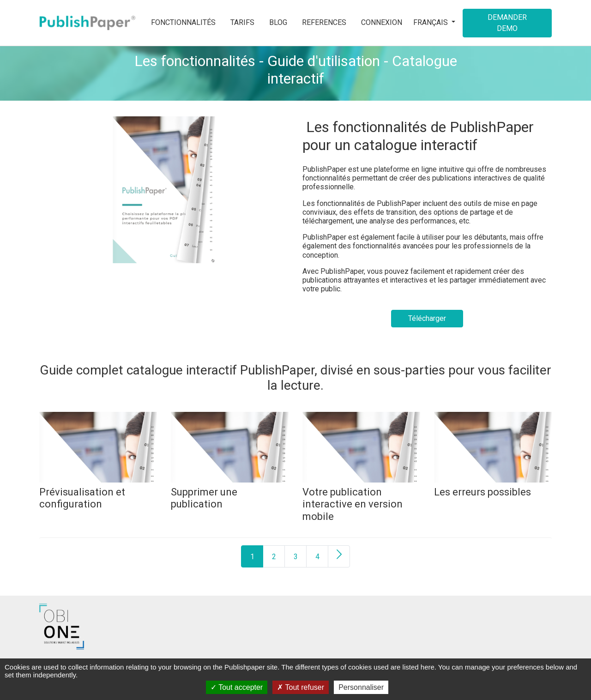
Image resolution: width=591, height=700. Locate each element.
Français (431, 22)
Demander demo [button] (507, 23)
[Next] (339, 556)
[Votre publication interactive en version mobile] (361, 447)
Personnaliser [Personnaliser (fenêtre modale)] (361, 687)
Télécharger (427, 318)
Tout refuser (301, 687)
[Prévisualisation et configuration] (98, 447)
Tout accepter (237, 687)
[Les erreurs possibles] (493, 447)
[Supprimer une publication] (230, 447)
